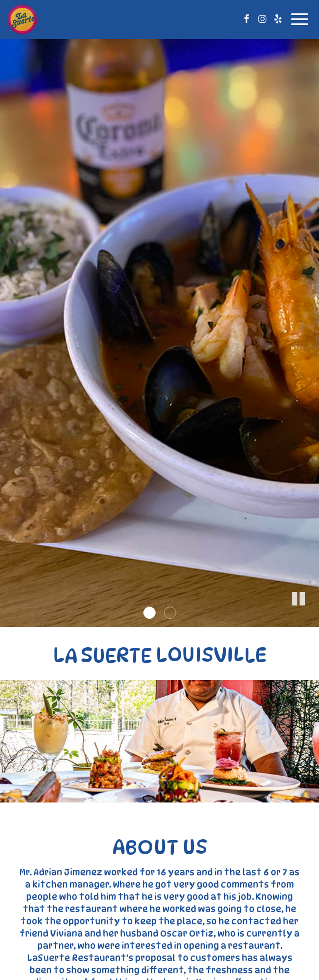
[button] (311, 619)
